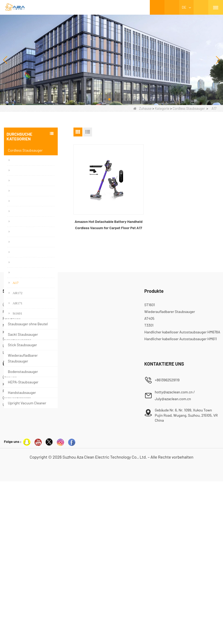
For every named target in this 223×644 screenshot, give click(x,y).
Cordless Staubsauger (189, 108)
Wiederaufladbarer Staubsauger (23, 358)
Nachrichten (12, 488)
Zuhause (142, 108)
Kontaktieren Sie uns (19, 547)
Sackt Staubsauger (23, 334)
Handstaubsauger (22, 392)
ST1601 (150, 467)
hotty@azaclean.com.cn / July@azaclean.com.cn (175, 558)
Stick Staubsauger (22, 345)
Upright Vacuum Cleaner (27, 403)
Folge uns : (13, 604)
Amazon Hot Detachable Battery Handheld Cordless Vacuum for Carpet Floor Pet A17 (108, 225)
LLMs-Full (10, 515)
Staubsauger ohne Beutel (28, 324)
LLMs (7, 508)
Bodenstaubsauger (23, 371)
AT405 (149, 481)
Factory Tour (13, 554)
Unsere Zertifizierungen (22, 567)
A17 (14, 283)
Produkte (10, 474)
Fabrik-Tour (12, 481)
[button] (97, 99)
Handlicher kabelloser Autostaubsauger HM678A (182, 494)
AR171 (16, 303)
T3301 (149, 488)
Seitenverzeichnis (17, 501)
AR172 (16, 293)
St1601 (15, 313)
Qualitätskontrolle (17, 560)
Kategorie (162, 108)
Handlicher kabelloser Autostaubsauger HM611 (180, 501)
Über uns (10, 467)
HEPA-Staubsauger (23, 382)
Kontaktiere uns (15, 494)
